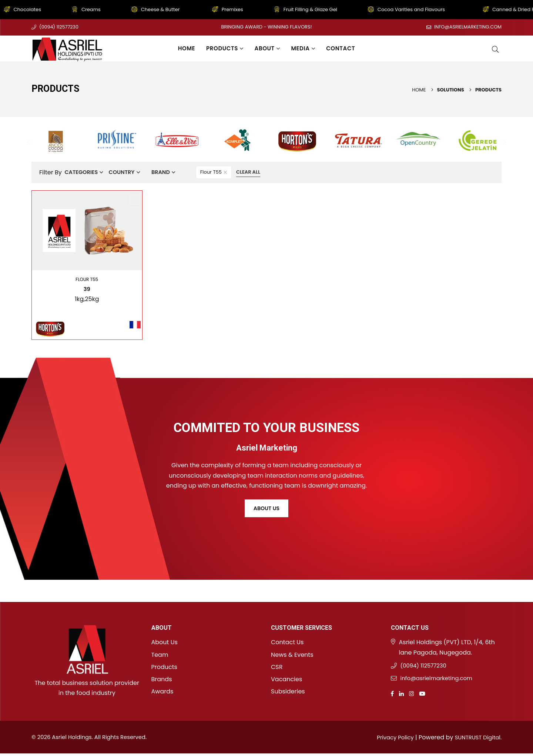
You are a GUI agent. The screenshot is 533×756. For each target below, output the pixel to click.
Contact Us (287, 643)
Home (187, 48)
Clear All (263, 172)
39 (87, 289)
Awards (162, 692)
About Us (266, 510)
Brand (172, 172)
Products (225, 48)
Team (160, 655)
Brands (162, 680)
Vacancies (286, 680)
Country (128, 172)
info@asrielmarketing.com (467, 27)
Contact (341, 48)
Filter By (51, 172)
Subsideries (288, 692)
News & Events (292, 655)
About (267, 48)
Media (303, 48)
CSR (277, 667)
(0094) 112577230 (59, 27)
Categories (83, 172)
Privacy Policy (390, 740)
